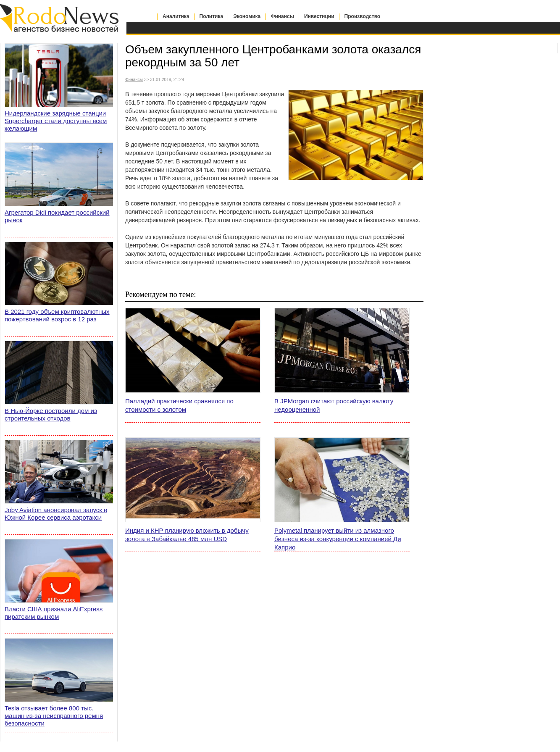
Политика (212, 16)
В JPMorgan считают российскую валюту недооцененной (334, 405)
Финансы (282, 16)
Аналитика (176, 16)
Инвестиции (319, 16)
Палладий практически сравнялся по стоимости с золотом (179, 405)
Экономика (247, 16)
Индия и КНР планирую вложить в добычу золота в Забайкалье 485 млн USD (187, 535)
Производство (363, 16)
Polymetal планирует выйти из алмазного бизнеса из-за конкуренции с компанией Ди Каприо (338, 539)
